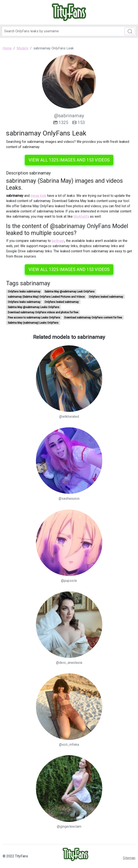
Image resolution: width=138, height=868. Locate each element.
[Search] (69, 31)
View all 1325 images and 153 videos (69, 160)
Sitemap (129, 858)
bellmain (58, 241)
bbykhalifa (81, 216)
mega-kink (38, 196)
